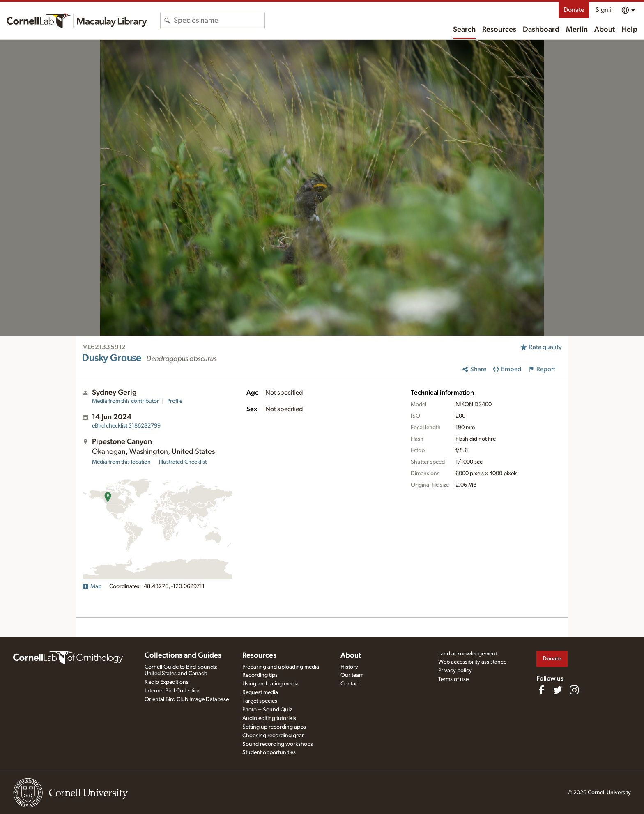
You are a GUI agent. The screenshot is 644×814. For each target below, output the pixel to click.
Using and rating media (270, 684)
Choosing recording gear (273, 736)
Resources (499, 30)
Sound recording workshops (278, 744)
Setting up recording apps (274, 727)
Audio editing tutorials (269, 718)
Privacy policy (455, 671)
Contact (350, 684)
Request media (260, 692)
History (349, 667)
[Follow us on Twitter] (558, 690)
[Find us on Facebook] (541, 690)
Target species (260, 701)
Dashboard (541, 30)
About (605, 30)
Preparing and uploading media (281, 667)
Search (464, 30)
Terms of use (453, 679)
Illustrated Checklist (183, 462)
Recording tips (260, 675)
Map (92, 586)
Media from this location (121, 462)
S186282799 (126, 426)
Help (629, 30)
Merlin (577, 30)
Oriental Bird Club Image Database (187, 699)
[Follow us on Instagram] (574, 690)
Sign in (605, 10)
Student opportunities (269, 752)
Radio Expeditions (167, 682)
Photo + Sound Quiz (267, 710)
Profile (175, 401)
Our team (352, 675)
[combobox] (219, 21)
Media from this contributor (125, 401)
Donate (574, 10)
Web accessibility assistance (472, 662)
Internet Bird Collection (173, 691)
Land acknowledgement (468, 654)
